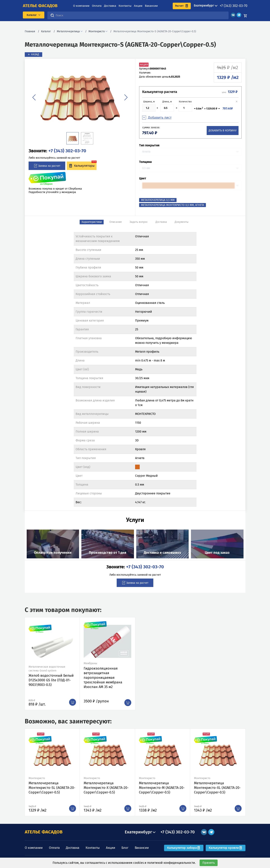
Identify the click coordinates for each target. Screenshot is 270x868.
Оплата (97, 6)
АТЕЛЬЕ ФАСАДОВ (44, 832)
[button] (34, 97)
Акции (138, 6)
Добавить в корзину (223, 131)
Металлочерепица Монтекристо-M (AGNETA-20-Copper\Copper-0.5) (162, 788)
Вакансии (151, 6)
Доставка (110, 6)
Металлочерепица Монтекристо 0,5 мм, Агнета (173, 205)
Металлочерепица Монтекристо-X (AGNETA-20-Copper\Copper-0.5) (106, 788)
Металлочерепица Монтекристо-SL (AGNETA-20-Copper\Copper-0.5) (52, 788)
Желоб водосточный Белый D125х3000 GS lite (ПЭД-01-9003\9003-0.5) (51, 680)
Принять (209, 863)
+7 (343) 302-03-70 (234, 6)
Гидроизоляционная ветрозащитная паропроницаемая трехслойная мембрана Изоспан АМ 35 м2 (103, 678)
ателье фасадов (40, 6)
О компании (81, 6)
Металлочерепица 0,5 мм (158, 200)
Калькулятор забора (184, 848)
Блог (125, 848)
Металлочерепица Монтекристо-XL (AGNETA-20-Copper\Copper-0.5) (217, 788)
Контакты (125, 6)
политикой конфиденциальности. (171, 863)
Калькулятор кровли (226, 848)
